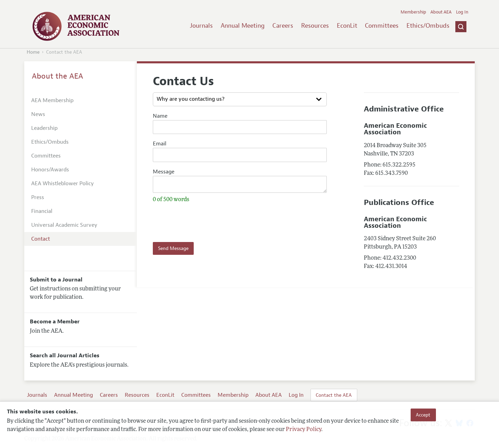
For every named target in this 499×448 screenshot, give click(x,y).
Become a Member (55, 322)
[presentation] (193, 222)
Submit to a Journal (56, 280)
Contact (41, 239)
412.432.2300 (399, 258)
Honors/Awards (50, 170)
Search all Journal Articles (65, 356)
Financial (42, 211)
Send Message (173, 250)
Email (160, 144)
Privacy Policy (304, 430)
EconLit (347, 26)
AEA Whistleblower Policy (63, 183)
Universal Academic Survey (64, 225)
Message (164, 172)
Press (38, 197)
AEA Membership (52, 100)
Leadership (44, 128)
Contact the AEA (334, 395)
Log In (462, 12)
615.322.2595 (399, 165)
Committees (382, 26)
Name (160, 116)
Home (33, 52)
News (38, 114)
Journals (201, 26)
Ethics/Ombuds (428, 26)
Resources (315, 26)
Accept (423, 415)
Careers (283, 26)
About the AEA (58, 76)
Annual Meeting (243, 26)
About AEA (441, 12)
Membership (413, 12)
